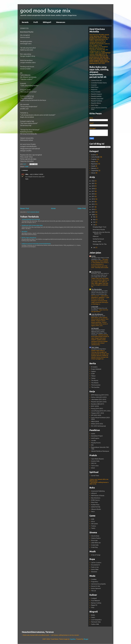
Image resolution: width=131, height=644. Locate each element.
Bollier (93, 615)
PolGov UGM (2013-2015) (99, 397)
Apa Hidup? (25, 232)
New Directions (96, 498)
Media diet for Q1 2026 (98, 316)
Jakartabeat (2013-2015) (99, 399)
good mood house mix (45, 11)
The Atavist (95, 380)
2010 (93, 209)
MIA (92, 445)
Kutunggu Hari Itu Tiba (100, 244)
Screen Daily (95, 545)
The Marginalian (96, 289)
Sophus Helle (95, 624)
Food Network (95, 601)
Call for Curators (96, 563)
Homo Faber (95, 569)
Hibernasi (96, 236)
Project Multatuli (96, 369)
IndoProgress (95, 438)
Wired (93, 468)
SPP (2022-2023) (96, 415)
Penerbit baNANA (96, 96)
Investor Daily (95, 461)
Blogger (86, 639)
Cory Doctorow (96, 272)
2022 (93, 181)
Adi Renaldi (95, 328)
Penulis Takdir (97, 242)
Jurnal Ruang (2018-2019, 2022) (101, 411)
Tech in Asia (95, 466)
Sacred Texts (95, 476)
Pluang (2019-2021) (97, 409)
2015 (93, 196)
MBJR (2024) (95, 421)
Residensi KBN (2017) (98, 404)
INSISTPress (95, 87)
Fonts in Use (95, 567)
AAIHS (93, 434)
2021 (93, 183)
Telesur (93, 376)
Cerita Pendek (95, 157)
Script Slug (94, 547)
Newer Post (25, 208)
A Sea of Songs (96, 555)
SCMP (93, 374)
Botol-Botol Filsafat (99, 230)
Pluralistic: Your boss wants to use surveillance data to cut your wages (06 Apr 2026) (100, 275)
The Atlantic (95, 383)
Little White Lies (96, 543)
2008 (93, 215)
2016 (93, 194)
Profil (36, 22)
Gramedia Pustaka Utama (99, 83)
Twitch (93, 528)
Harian (93, 162)
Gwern (93, 617)
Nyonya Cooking (96, 603)
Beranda (25, 22)
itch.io (93, 521)
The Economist (96, 385)
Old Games (94, 524)
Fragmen (94, 159)
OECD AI (94, 463)
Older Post (82, 208)
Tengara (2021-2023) (97, 413)
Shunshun (94, 572)
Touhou (94, 526)
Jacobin (94, 440)
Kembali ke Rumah (98, 239)
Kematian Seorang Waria (99, 349)
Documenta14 (95, 565)
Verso (93, 511)
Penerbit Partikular (97, 101)
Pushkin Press (95, 505)
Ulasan (93, 173)
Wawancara (61, 22)
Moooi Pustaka (96, 92)
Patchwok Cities (96, 622)
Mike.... (27, 174)
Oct (94, 222)
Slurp (93, 607)
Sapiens (93, 371)
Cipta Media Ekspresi (97, 459)
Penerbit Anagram (97, 94)
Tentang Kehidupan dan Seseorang (31, 219)
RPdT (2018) (95, 406)
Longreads (95, 307)
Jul (94, 225)
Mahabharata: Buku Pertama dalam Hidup (32, 225)
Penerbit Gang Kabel (97, 99)
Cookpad (94, 598)
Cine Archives (95, 536)
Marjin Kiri (94, 90)
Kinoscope (94, 540)
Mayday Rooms (96, 443)
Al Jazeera (94, 367)
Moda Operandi (96, 588)
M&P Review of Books (98, 496)
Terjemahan (95, 171)
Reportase (94, 164)
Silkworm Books (96, 509)
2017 (93, 191)
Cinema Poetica (96, 538)
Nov (95, 220)
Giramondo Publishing (98, 491)
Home (53, 208)
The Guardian (95, 387)
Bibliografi (47, 22)
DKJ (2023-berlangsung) (98, 426)
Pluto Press (95, 502)
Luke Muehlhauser (97, 314)
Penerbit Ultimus (96, 103)
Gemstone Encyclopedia (98, 584)
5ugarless (73, 639)
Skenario (94, 168)
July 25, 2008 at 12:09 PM (37, 174)
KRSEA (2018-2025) (97, 424)
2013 (93, 202)
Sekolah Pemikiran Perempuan (100, 451)
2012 (93, 204)
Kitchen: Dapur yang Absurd (29, 238)
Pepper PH (94, 605)
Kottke (93, 256)
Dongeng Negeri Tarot (100, 227)
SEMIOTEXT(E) (96, 507)
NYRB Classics (95, 500)
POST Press (95, 105)
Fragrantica (95, 582)
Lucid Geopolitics (96, 620)
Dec (94, 217)
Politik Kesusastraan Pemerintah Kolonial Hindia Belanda (36, 244)
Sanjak (27, 166)
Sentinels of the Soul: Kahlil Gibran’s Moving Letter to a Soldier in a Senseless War (99, 292)
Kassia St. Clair (96, 586)
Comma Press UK (96, 80)
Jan (94, 247)
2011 (93, 207)
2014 (93, 199)
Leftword (94, 493)
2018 (93, 189)
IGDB (93, 519)
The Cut (94, 591)
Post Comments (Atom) (33, 212)
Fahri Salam (95, 347)
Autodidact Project (97, 436)
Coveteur (94, 579)
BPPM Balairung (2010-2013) (100, 395)
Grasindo (94, 85)
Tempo (93, 378)
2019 (93, 186)
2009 (93, 212)
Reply (27, 179)
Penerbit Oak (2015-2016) (99, 402)
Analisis (94, 155)
